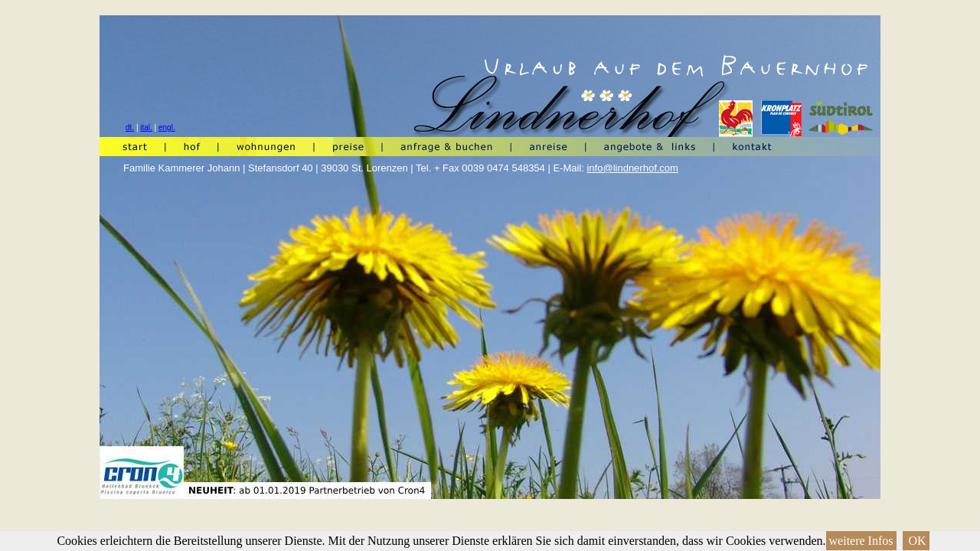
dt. (130, 127)
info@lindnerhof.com (632, 168)
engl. (167, 127)
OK (916, 541)
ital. (146, 127)
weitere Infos (861, 541)
